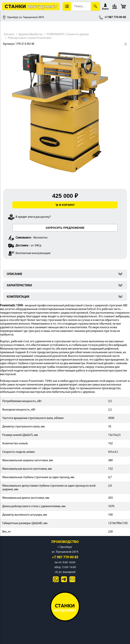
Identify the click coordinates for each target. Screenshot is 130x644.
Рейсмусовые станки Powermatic (30, 38)
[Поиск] (95, 6)
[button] (67, 6)
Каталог (9, 34)
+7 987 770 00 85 (65, 557)
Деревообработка (31, 34)
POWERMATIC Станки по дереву (68, 34)
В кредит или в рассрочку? (33, 217)
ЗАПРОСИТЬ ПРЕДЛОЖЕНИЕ (65, 228)
